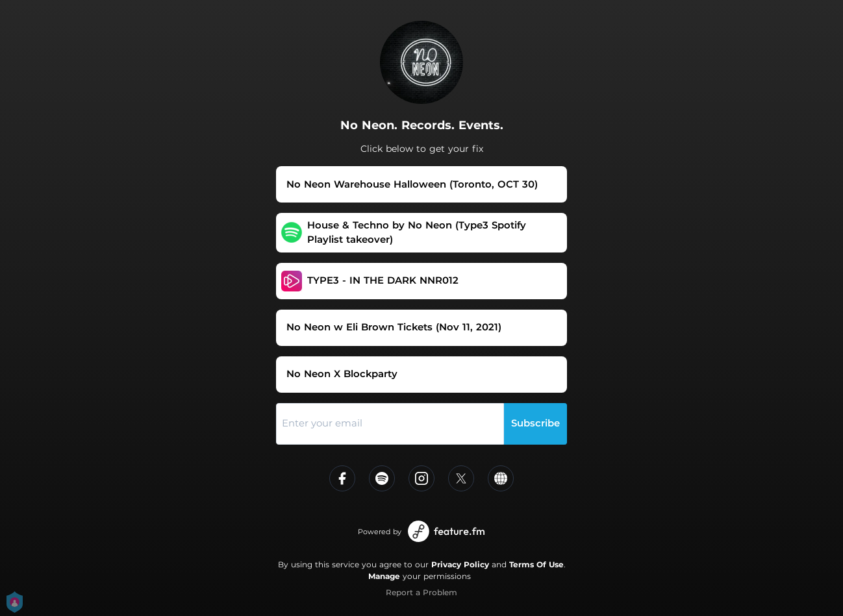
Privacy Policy (460, 564)
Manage (384, 576)
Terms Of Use (536, 564)
